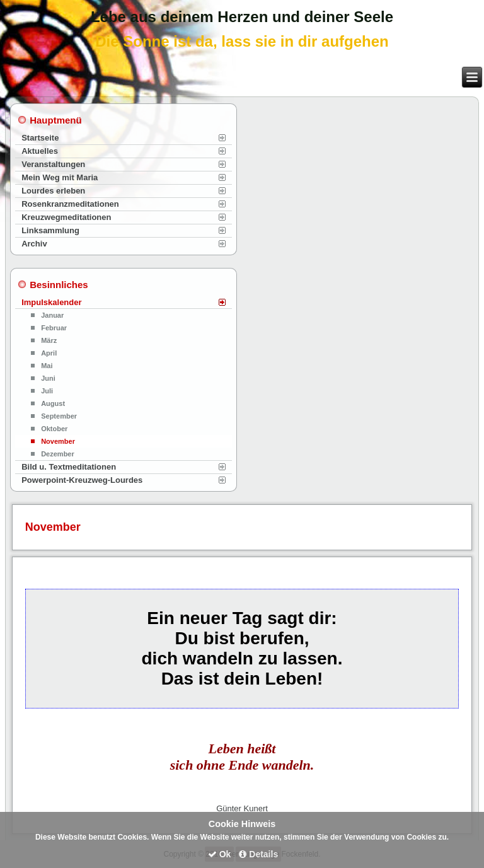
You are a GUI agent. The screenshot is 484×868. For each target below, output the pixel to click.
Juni (48, 378)
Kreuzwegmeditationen (66, 217)
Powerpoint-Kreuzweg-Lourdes (82, 480)
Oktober (54, 429)
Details (258, 854)
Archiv (34, 244)
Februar (54, 328)
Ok (220, 854)
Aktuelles (40, 151)
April (49, 353)
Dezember (58, 454)
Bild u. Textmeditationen (69, 467)
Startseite (40, 138)
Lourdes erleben (53, 191)
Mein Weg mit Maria (60, 177)
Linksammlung (50, 230)
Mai (47, 366)
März (49, 340)
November (58, 441)
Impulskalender (51, 302)
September (59, 416)
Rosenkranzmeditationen (70, 204)
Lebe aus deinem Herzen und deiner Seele (242, 17)
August (53, 403)
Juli (47, 391)
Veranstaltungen (53, 164)
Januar (52, 315)
